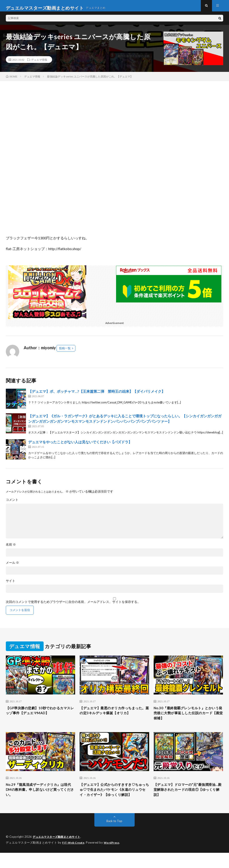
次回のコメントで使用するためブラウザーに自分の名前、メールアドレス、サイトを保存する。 (73, 606)
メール (12, 567)
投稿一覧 (65, 353)
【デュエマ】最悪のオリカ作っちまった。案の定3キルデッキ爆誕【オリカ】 (114, 719)
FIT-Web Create (74, 858)
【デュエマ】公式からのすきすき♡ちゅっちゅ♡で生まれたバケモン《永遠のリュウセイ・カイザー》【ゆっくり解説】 (113, 801)
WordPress (114, 858)
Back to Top (114, 837)
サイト (11, 585)
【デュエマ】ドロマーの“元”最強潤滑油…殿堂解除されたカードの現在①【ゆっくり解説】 (188, 798)
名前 (11, 549)
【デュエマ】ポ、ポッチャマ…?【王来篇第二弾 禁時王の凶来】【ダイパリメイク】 (97, 396)
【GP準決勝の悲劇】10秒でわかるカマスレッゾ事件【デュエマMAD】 (40, 716)
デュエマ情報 (39, 64)
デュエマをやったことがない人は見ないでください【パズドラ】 (80, 446)
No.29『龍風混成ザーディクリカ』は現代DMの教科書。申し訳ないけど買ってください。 (40, 798)
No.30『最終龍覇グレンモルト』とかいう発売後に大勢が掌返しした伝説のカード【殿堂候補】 (188, 719)
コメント (12, 504)
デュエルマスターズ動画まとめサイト (58, 852)
